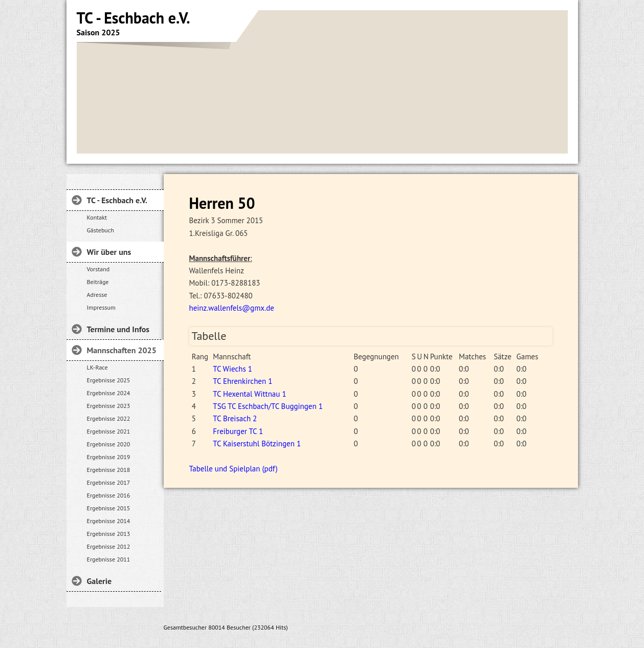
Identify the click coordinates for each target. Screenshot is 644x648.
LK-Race (97, 367)
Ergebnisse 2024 (109, 393)
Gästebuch (101, 230)
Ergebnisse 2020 (109, 444)
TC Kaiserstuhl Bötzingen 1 (257, 444)
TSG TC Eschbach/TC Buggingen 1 (268, 406)
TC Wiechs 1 (232, 369)
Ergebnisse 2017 (109, 482)
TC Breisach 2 (235, 418)
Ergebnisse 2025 (109, 380)
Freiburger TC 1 (238, 431)
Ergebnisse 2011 (109, 559)
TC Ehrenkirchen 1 (242, 381)
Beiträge (98, 282)
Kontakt (97, 217)
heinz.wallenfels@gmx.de (232, 308)
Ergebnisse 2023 (109, 406)
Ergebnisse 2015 (109, 508)
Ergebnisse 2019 (109, 457)
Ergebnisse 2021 (109, 431)
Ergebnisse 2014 (109, 521)
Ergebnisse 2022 (109, 418)
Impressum (101, 307)
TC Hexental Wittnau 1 (249, 394)
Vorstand (98, 269)
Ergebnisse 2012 (109, 546)
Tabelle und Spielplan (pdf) (234, 469)
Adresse (97, 295)
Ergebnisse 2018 (109, 470)
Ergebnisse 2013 (109, 534)
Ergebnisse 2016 (109, 495)
